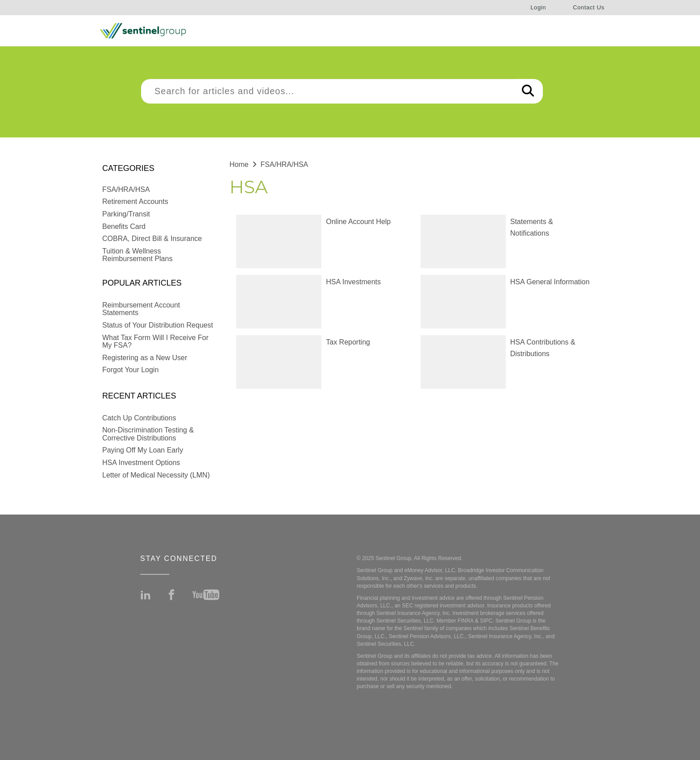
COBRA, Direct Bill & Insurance (152, 239)
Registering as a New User (145, 358)
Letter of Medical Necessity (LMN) (156, 475)
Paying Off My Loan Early (143, 450)
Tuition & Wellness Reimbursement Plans (137, 255)
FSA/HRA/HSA (126, 189)
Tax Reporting (348, 342)
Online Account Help (358, 222)
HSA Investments (353, 282)
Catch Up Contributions (139, 418)
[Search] (528, 91)
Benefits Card (124, 226)
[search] (327, 91)
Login (538, 7)
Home (239, 164)
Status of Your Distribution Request (158, 325)
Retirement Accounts (135, 201)
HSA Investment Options (141, 463)
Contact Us (589, 7)
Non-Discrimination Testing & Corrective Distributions (148, 434)
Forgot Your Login (130, 370)
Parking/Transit (126, 214)
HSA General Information (550, 282)
